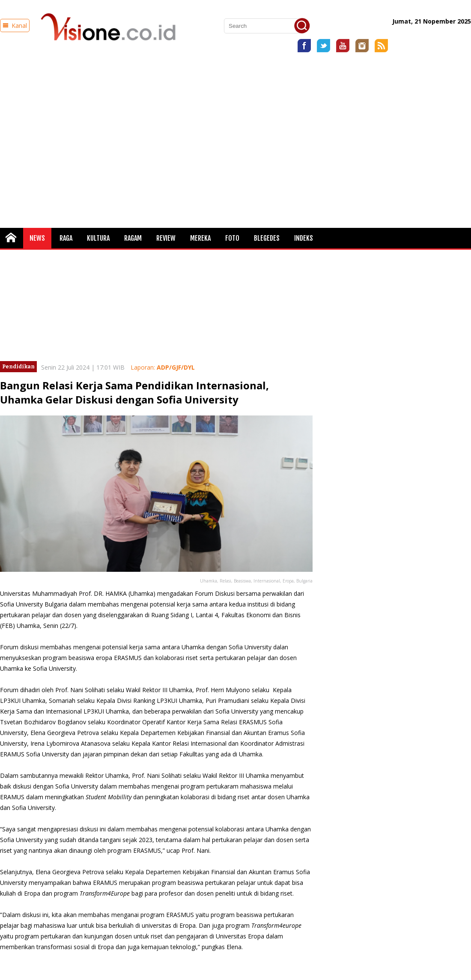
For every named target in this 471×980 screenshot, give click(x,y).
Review (166, 238)
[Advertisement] (80, 137)
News (37, 238)
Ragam (133, 238)
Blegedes (267, 238)
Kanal (15, 25)
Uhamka (142, 593)
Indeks (304, 238)
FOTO (232, 238)
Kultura (98, 238)
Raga (66, 238)
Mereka (200, 238)
